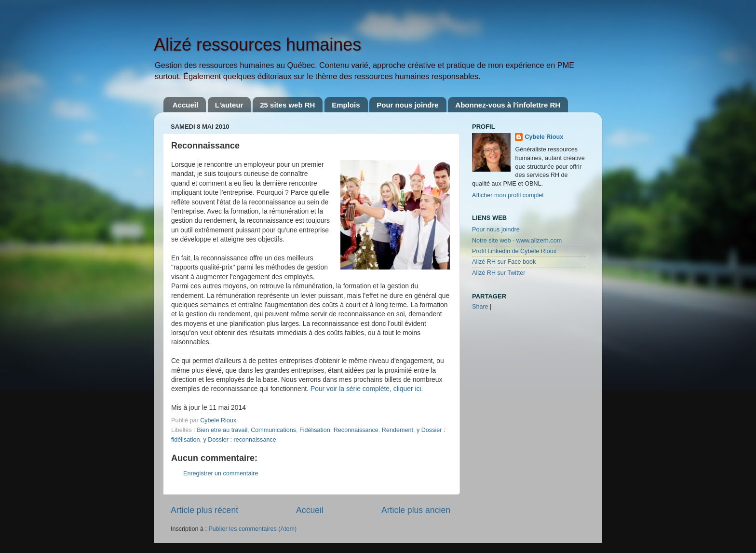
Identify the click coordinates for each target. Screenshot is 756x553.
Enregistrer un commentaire (221, 473)
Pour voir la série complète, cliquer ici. (367, 389)
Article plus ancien (416, 510)
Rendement (398, 430)
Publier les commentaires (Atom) (252, 529)
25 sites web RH (287, 105)
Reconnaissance (356, 430)
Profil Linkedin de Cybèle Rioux (514, 251)
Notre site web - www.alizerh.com (517, 241)
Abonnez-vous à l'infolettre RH (508, 105)
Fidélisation (315, 430)
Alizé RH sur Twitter (499, 273)
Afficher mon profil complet (508, 195)
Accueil (185, 105)
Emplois (346, 105)
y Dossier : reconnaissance (240, 440)
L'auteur (229, 105)
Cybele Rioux (544, 137)
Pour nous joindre (407, 105)
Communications (273, 430)
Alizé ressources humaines (257, 45)
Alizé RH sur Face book (504, 262)
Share (480, 307)
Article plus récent (204, 510)
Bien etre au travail (222, 430)
